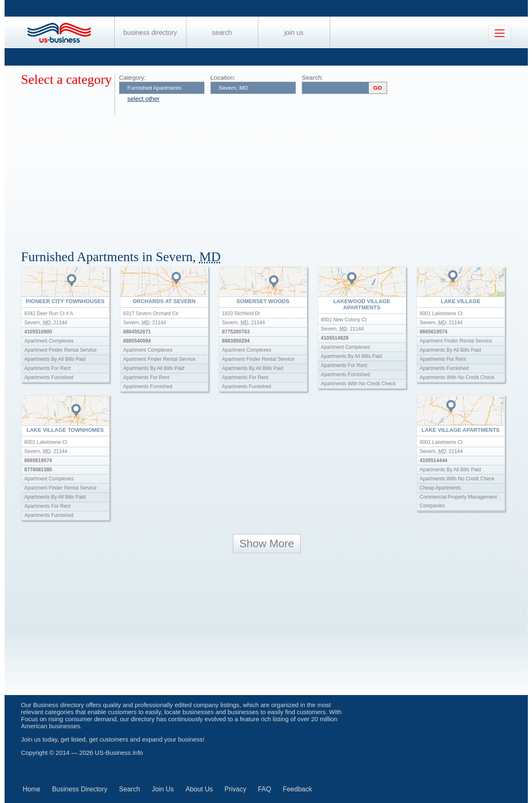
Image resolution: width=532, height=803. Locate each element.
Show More (267, 543)
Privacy (235, 789)
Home (32, 789)
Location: (223, 77)
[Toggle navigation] (500, 33)
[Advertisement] (270, 178)
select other (144, 99)
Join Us (294, 33)
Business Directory (150, 33)
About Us (199, 789)
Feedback (297, 789)
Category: (133, 77)
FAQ (265, 789)
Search (222, 33)
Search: (313, 77)
